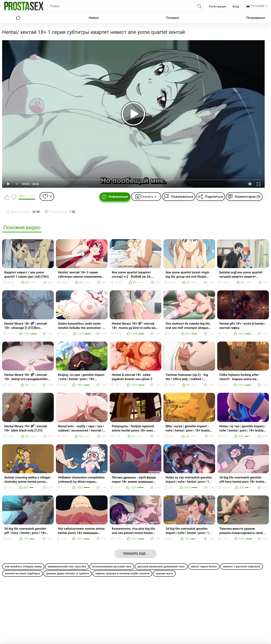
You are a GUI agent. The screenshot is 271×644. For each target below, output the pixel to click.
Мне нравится (7, 197)
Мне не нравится (14, 197)
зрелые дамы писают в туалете (68, 573)
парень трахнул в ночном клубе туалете (122, 573)
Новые (94, 18)
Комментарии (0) (248, 197)
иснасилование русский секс (112, 566)
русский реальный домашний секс (161, 566)
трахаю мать (164, 573)
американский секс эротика (67, 566)
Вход (236, 6)
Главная (18, 18)
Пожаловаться (182, 197)
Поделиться (214, 197)
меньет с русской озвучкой (241, 566)
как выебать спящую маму (23, 566)
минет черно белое (204, 566)
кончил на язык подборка (22, 573)
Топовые (173, 18)
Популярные (256, 18)
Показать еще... (135, 554)
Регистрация (218, 6)
